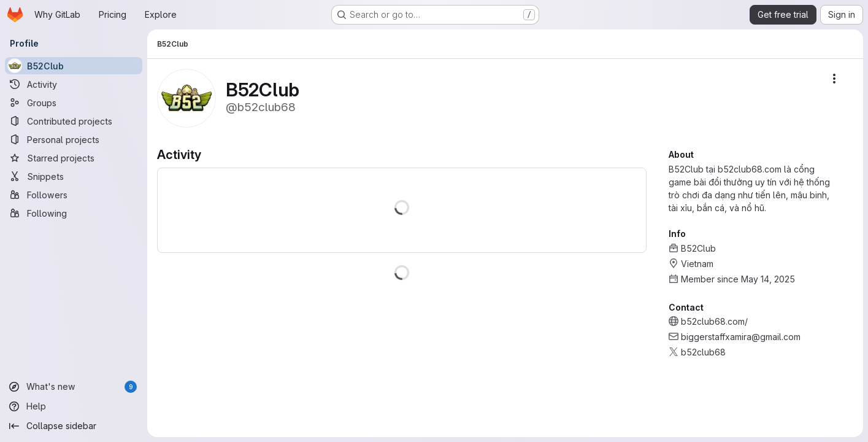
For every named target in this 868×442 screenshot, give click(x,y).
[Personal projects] (74, 139)
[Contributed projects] (74, 121)
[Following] (74, 213)
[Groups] (74, 103)
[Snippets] (74, 176)
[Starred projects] (74, 158)
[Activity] (74, 84)
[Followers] (74, 195)
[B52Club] (74, 66)
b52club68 (703, 352)
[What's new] (74, 387)
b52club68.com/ (714, 321)
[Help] (74, 406)
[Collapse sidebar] (74, 426)
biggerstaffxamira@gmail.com (741, 337)
